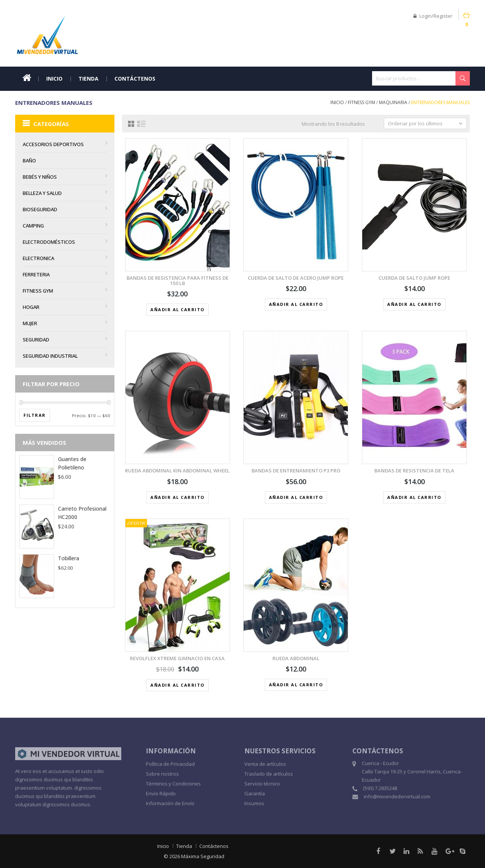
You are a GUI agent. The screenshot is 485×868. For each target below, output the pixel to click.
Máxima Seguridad (203, 856)
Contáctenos (135, 79)
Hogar (31, 307)
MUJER (30, 323)
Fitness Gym (361, 102)
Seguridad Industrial (50, 356)
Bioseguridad (40, 209)
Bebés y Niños (40, 177)
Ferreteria (36, 274)
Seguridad (36, 340)
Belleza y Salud (42, 193)
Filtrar (35, 415)
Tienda (88, 79)
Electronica (38, 258)
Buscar (463, 78)
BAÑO (29, 161)
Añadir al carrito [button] (178, 309)
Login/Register (433, 16)
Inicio (54, 79)
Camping (33, 226)
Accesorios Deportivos (53, 144)
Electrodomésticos (49, 242)
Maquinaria (393, 102)
